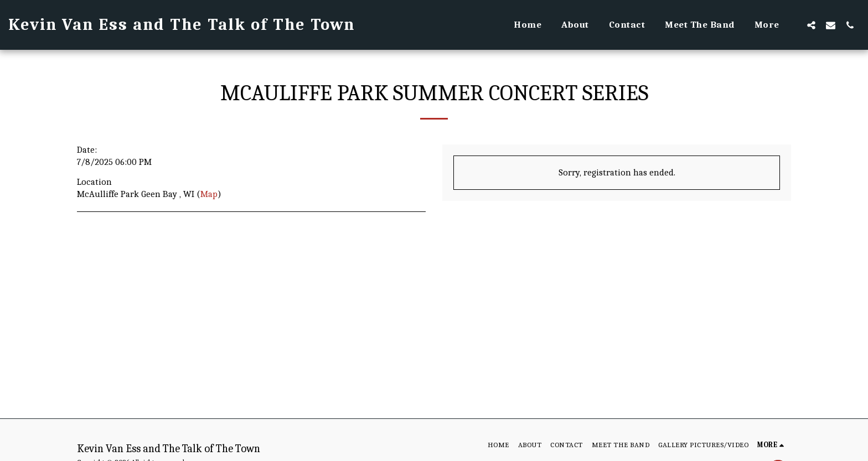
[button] (811, 25)
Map (209, 194)
